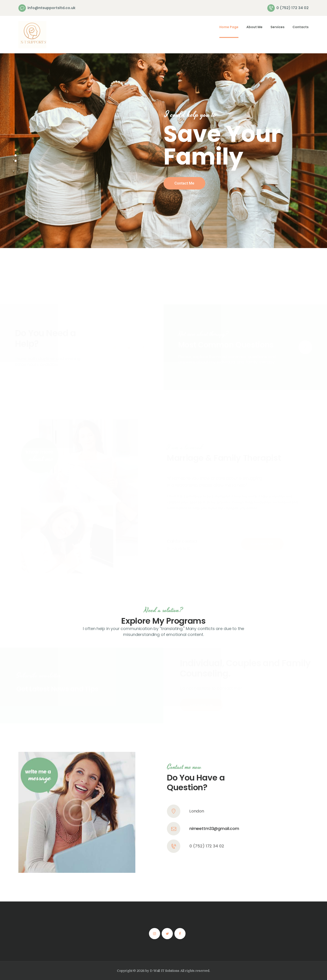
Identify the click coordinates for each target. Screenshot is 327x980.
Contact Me (184, 183)
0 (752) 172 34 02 (207, 780)
